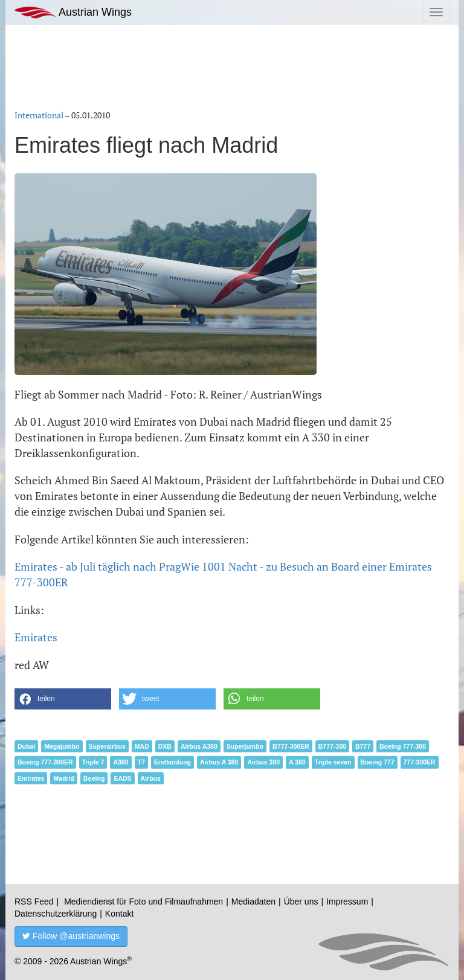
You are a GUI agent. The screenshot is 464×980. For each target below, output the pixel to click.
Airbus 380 (263, 762)
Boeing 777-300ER (45, 762)
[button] (63, 699)
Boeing (94, 778)
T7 (141, 762)
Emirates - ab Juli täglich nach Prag (98, 566)
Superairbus (107, 746)
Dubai (26, 746)
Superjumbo (245, 746)
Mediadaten (253, 902)
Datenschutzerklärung (56, 914)
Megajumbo (62, 746)
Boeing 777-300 (403, 746)
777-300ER (420, 762)
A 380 (297, 762)
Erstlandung (172, 762)
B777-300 (332, 746)
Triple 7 (93, 762)
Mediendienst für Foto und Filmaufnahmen (143, 902)
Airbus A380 (199, 746)
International (39, 115)
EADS (122, 778)
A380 (121, 762)
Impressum (347, 902)
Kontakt (119, 914)
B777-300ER (291, 746)
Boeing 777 (378, 762)
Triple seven (333, 762)
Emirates (36, 637)
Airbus (151, 778)
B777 (363, 746)
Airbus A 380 (219, 762)
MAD (142, 746)
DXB (165, 746)
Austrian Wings (73, 12)
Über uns (301, 902)
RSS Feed (34, 902)
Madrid (63, 778)
